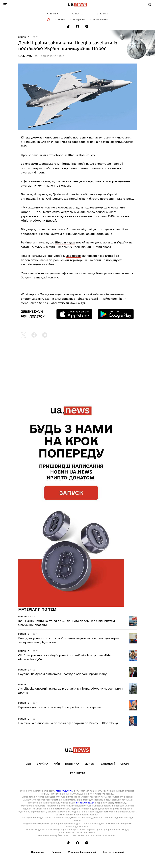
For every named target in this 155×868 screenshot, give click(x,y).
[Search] (150, 5)
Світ (35, 37)
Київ (57, 764)
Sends (43, 303)
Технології (107, 764)
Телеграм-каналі (108, 273)
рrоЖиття (78, 773)
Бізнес (89, 764)
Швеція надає (65, 242)
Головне (24, 37)
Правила (56, 852)
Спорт (125, 764)
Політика (72, 764)
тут (83, 303)
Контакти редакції (113, 852)
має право (73, 256)
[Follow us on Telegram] (87, 26)
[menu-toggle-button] (5, 5)
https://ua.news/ (65, 791)
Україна (42, 764)
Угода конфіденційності (82, 852)
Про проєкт (38, 852)
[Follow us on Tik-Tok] (68, 26)
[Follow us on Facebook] (77, 26)
